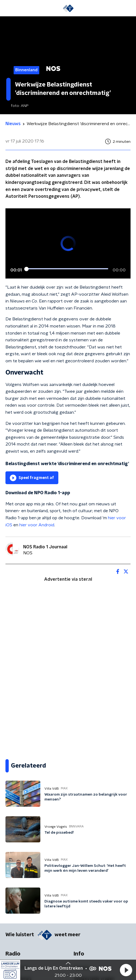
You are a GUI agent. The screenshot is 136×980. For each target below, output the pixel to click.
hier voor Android (37, 525)
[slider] (67, 269)
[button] (126, 970)
